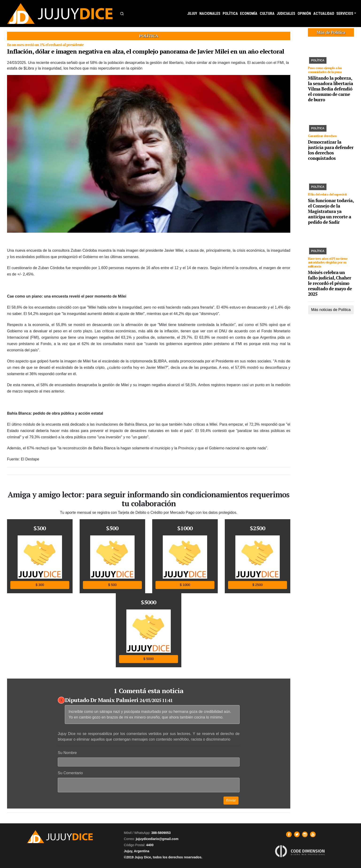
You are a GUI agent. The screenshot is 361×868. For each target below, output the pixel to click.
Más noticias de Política (331, 310)
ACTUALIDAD (324, 14)
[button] (122, 14)
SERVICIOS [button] (345, 14)
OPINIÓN (304, 14)
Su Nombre (67, 753)
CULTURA (267, 14)
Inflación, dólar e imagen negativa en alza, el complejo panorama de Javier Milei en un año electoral (146, 51)
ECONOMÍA (249, 14)
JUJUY (192, 14)
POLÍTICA (230, 14)
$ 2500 (257, 585)
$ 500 (112, 585)
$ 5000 (149, 659)
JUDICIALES (286, 14)
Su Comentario (70, 773)
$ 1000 (185, 585)
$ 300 (40, 585)
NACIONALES (210, 14)
